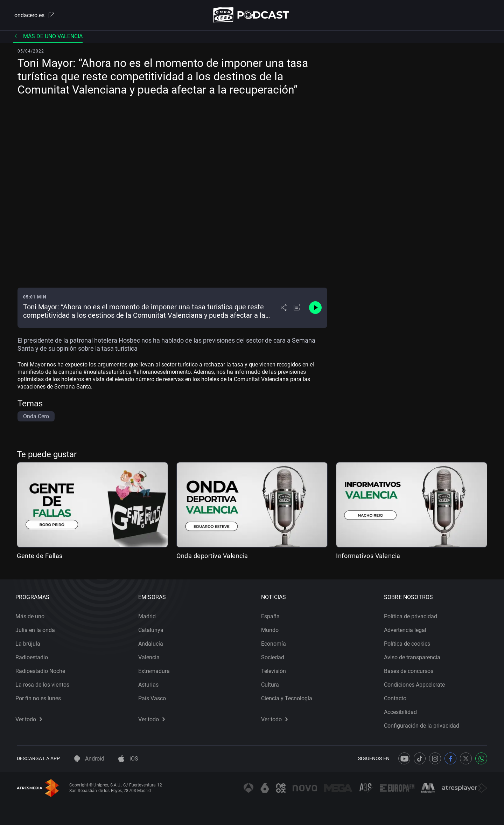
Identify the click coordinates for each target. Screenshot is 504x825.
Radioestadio (33, 656)
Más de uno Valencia (48, 37)
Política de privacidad (412, 615)
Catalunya (152, 629)
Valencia (150, 656)
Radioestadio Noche (42, 670)
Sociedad (274, 656)
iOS (128, 759)
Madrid (148, 615)
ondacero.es (34, 15)
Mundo (271, 629)
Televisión (275, 670)
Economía (275, 642)
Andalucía (152, 642)
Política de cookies (408, 642)
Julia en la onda (37, 629)
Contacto (397, 697)
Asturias (150, 683)
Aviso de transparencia (414, 656)
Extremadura (155, 670)
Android (89, 759)
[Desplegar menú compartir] (284, 308)
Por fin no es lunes (40, 697)
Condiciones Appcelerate (416, 683)
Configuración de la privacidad (423, 724)
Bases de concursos (410, 670)
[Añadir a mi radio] (297, 308)
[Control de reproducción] (315, 308)
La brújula (29, 642)
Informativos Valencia (368, 556)
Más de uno (31, 615)
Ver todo (30, 718)
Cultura (271, 683)
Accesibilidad (402, 711)
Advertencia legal (407, 629)
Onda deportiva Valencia (212, 556)
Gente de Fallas (40, 556)
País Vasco (153, 697)
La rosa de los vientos (44, 683)
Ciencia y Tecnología (288, 697)
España (272, 615)
